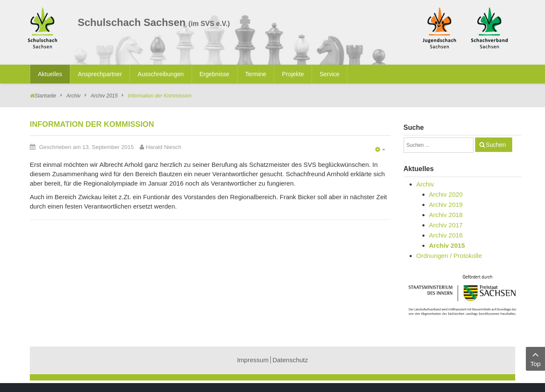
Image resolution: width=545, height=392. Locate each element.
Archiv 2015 (104, 96)
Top (535, 358)
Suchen (496, 145)
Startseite (45, 96)
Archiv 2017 (446, 225)
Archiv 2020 (446, 194)
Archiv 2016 (446, 235)
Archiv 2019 (446, 205)
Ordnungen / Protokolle (449, 256)
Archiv (73, 96)
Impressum (253, 360)
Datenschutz (290, 360)
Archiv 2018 (446, 215)
